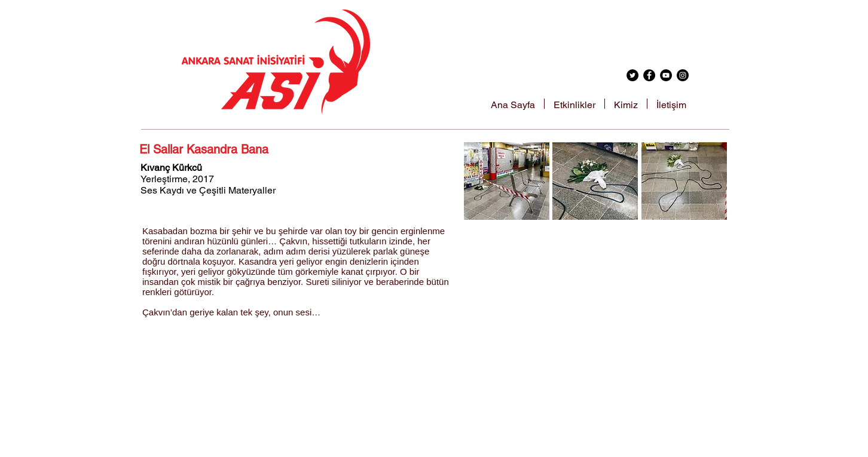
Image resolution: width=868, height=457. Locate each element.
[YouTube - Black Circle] (666, 75)
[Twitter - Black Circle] (632, 75)
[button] (507, 181)
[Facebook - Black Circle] (649, 75)
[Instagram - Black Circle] (683, 75)
